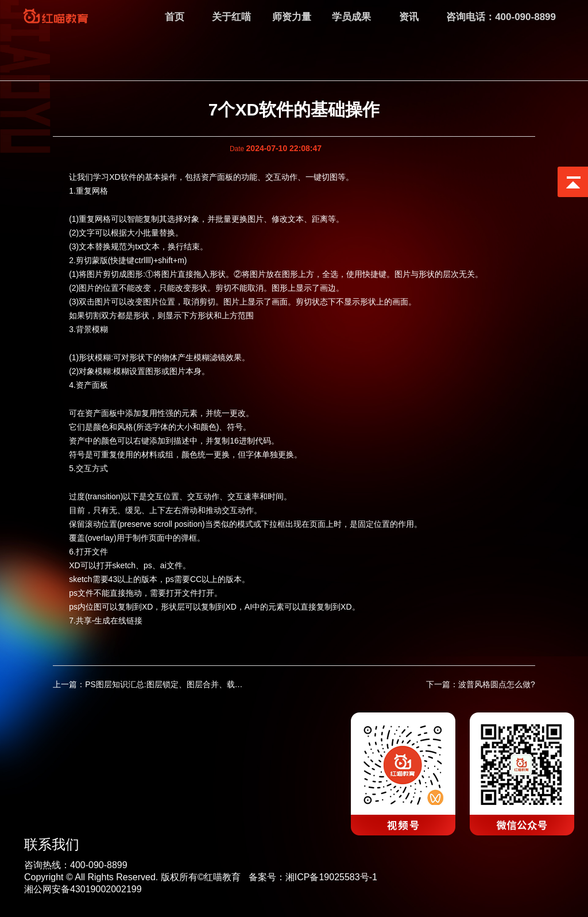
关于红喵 (231, 17)
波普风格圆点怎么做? (497, 684)
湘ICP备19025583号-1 (331, 875)
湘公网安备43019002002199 (83, 887)
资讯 (409, 17)
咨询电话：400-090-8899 (501, 17)
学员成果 (351, 17)
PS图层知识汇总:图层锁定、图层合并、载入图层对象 (180, 684)
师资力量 (292, 17)
